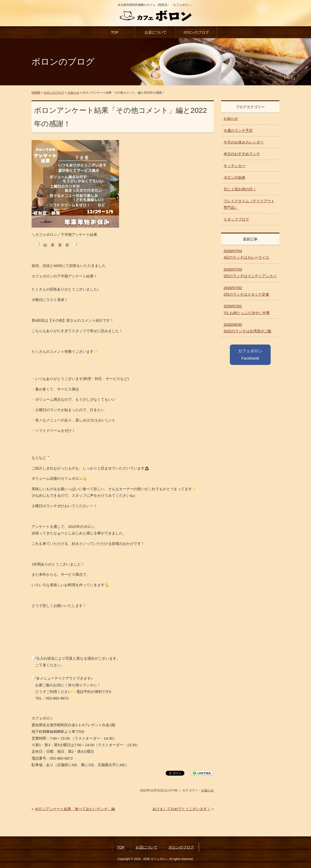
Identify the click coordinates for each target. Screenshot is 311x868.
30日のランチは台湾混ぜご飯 (247, 328)
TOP (115, 32)
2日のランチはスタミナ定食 (246, 291)
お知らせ (73, 93)
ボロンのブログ (196, 32)
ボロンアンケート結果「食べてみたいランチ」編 (75, 809)
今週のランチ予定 (238, 130)
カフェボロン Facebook (250, 355)
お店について (155, 32)
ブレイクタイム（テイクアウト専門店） (249, 204)
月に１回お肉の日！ (240, 189)
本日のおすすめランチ (242, 154)
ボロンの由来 (234, 177)
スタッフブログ (236, 219)
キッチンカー (234, 166)
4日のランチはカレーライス (246, 254)
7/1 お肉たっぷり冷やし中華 (247, 309)
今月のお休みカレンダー (244, 142)
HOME (36, 93)
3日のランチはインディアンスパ (250, 273)
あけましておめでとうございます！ (181, 809)
